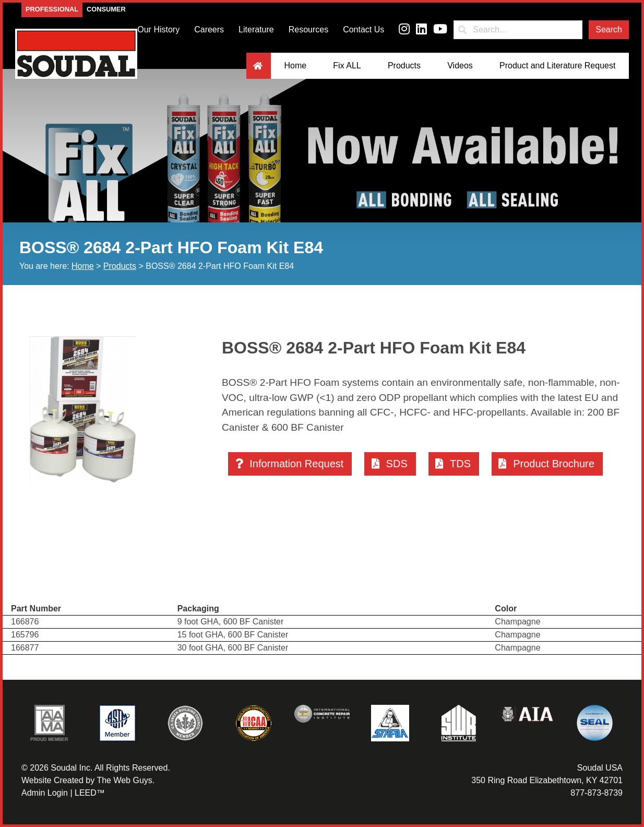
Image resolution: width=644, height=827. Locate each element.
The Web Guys (124, 780)
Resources (308, 29)
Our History (158, 29)
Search (609, 29)
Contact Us (363, 29)
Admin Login (45, 793)
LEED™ (90, 793)
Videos (460, 66)
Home (295, 66)
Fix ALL (347, 66)
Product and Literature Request (557, 66)
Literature (256, 29)
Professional (52, 9)
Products (404, 66)
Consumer (106, 9)
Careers (209, 29)
